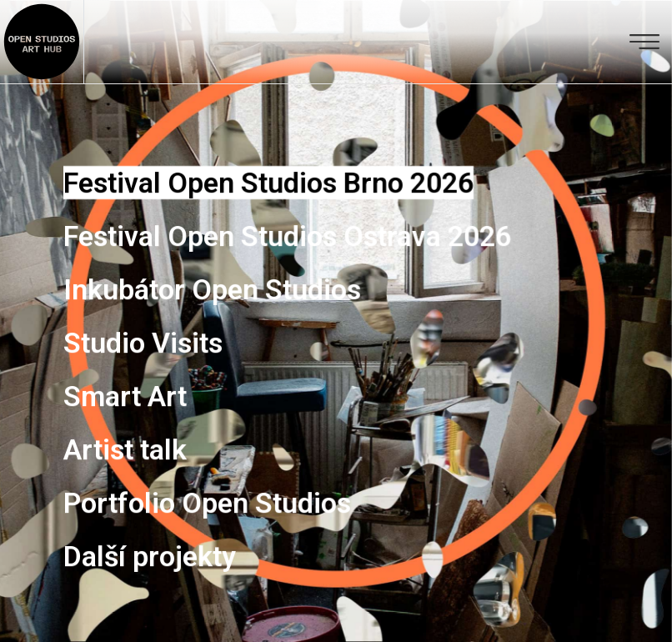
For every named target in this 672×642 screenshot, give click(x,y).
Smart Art (125, 396)
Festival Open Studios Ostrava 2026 (287, 236)
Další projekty (150, 556)
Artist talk (125, 449)
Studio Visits (143, 343)
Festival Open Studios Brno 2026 (268, 183)
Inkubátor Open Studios (212, 289)
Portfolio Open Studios (207, 503)
